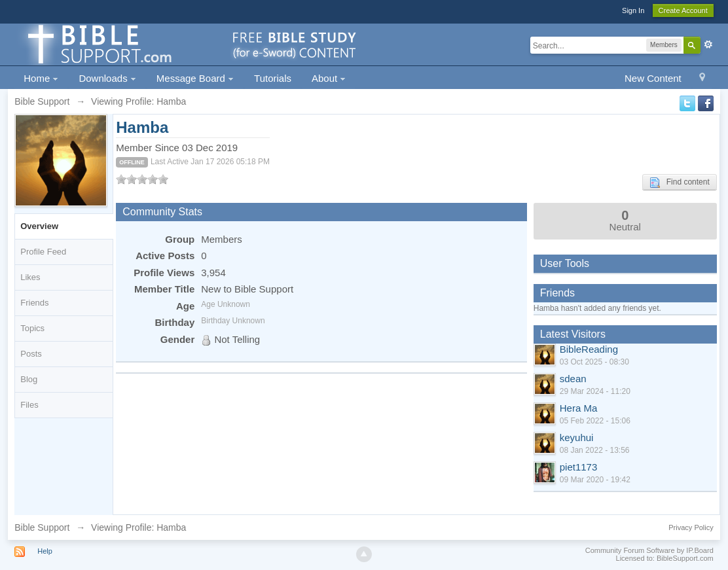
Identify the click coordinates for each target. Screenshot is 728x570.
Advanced (708, 45)
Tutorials (273, 78)
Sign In (633, 10)
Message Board (195, 78)
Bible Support (42, 527)
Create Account (683, 10)
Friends (34, 303)
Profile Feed (43, 252)
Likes (30, 277)
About (329, 78)
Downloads (107, 78)
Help (45, 551)
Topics (32, 328)
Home (41, 78)
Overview (39, 226)
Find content (680, 183)
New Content (653, 78)
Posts (31, 354)
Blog (29, 379)
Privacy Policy (691, 527)
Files (29, 405)
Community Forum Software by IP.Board (649, 550)
